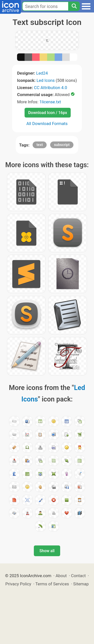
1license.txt (50, 102)
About (61, 576)
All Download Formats (47, 124)
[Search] (74, 6)
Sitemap (81, 584)
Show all (47, 551)
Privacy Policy (18, 584)
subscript (62, 145)
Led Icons (46, 80)
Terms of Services (52, 584)
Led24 (42, 73)
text (40, 145)
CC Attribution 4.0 (51, 88)
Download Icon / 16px (48, 113)
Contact (78, 576)
